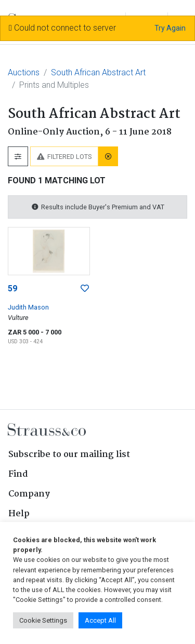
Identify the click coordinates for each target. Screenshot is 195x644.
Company (29, 494)
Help (19, 514)
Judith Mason (28, 307)
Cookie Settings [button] (43, 620)
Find (18, 474)
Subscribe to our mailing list (69, 455)
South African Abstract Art (98, 72)
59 (12, 289)
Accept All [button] (100, 620)
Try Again (170, 28)
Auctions (24, 72)
